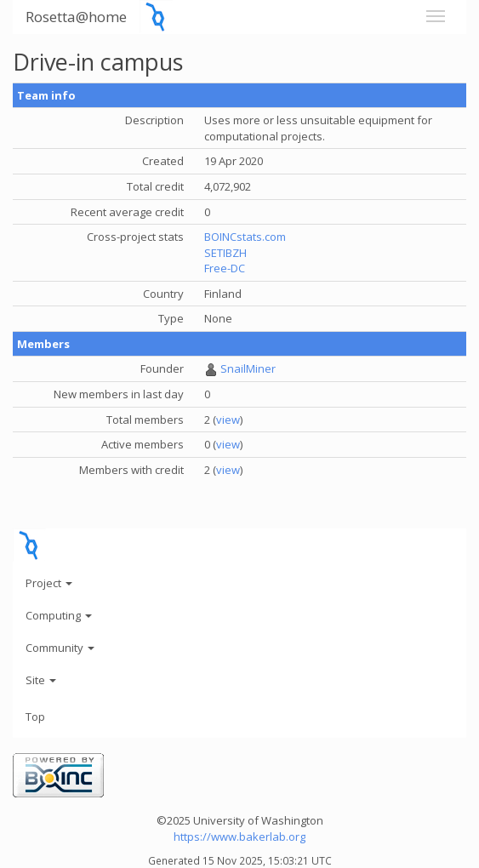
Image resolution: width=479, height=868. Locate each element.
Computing (59, 615)
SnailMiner (248, 368)
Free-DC (225, 268)
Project (49, 583)
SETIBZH (225, 253)
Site (41, 680)
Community (60, 648)
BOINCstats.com (245, 237)
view (228, 420)
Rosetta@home (76, 17)
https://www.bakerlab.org (239, 837)
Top (35, 717)
